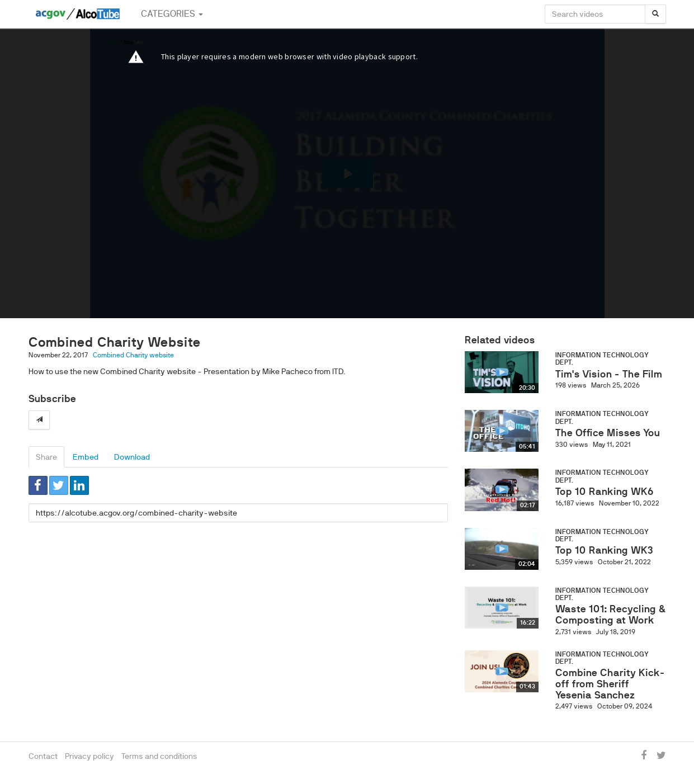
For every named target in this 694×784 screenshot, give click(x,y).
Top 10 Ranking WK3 (604, 550)
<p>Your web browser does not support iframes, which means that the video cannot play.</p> (347, 173)
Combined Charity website (133, 355)
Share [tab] (46, 457)
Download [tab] (132, 457)
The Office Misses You (608, 433)
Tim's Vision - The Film (609, 374)
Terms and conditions (159, 756)
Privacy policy (89, 756)
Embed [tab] (86, 457)
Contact (43, 756)
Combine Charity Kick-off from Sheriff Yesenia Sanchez (610, 684)
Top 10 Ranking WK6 (605, 492)
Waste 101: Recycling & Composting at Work (610, 615)
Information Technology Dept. (602, 359)
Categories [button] (172, 14)
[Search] (655, 14)
